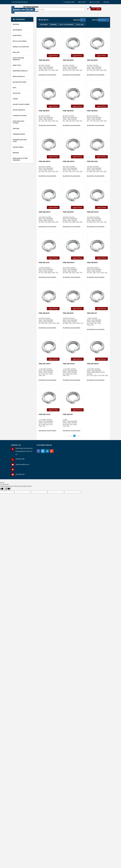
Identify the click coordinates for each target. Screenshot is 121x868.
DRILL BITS (16, 52)
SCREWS (15, 99)
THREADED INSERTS (19, 134)
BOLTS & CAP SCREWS (20, 41)
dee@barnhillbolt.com (22, 464)
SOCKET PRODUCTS (19, 110)
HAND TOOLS (17, 65)
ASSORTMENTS (17, 30)
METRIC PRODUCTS (19, 76)
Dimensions (103, 20)
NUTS (14, 88)
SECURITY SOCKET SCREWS (21, 104)
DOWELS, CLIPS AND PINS (21, 47)
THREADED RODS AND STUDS (20, 141)
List (46, 20)
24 (83, 20)
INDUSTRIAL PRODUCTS (20, 71)
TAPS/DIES (16, 129)
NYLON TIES (17, 93)
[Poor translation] (8, 489)
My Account (95, 2)
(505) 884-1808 (69, 2)
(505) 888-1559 (20, 474)
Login (106, 2)
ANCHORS (16, 24)
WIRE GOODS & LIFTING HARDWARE (20, 159)
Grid (41, 20)
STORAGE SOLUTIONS (20, 116)
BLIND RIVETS (17, 35)
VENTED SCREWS (18, 147)
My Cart (82, 2)
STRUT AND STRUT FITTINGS (18, 122)
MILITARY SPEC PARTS (20, 82)
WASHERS (16, 153)
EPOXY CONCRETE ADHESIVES (18, 59)
